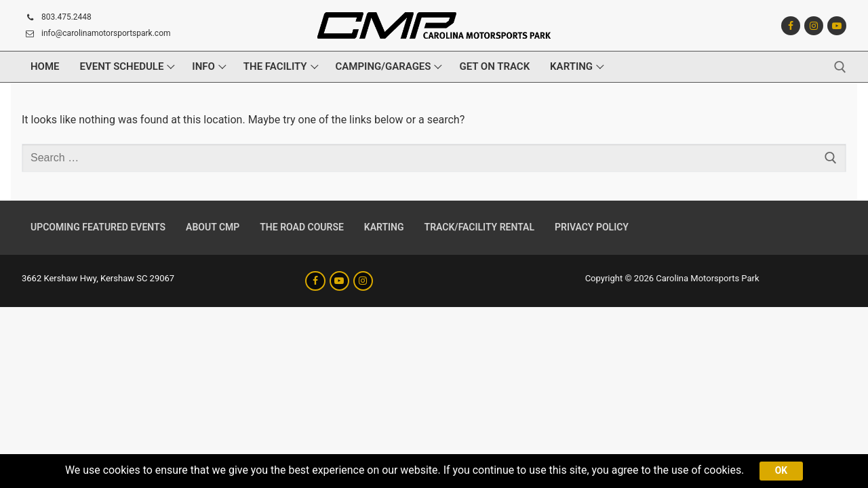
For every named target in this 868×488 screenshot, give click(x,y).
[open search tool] (840, 67)
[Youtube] (837, 26)
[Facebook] (791, 26)
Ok (783, 470)
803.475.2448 (57, 18)
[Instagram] (814, 26)
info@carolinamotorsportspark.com (96, 34)
